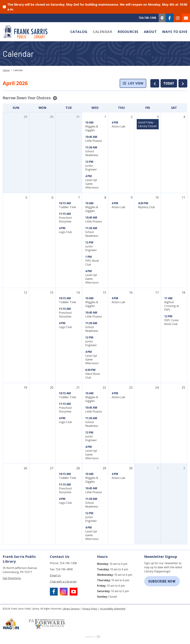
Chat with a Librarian (63, 582)
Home (6, 70)
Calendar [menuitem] (102, 32)
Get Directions (12, 578)
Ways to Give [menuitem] (175, 32)
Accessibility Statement (113, 609)
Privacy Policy (90, 609)
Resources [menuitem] (128, 32)
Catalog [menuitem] (79, 32)
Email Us (55, 575)
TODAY (169, 83)
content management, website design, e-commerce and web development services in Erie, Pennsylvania (95, 636)
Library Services (71, 609)
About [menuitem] (150, 32)
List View (133, 83)
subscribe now (162, 581)
